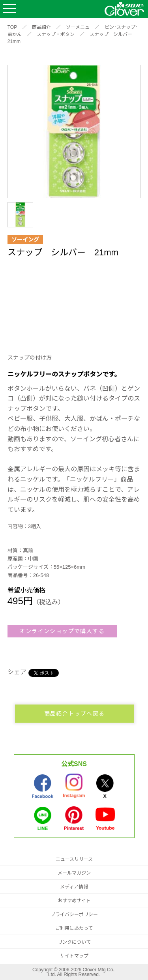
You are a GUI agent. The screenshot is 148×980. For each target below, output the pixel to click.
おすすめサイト (74, 901)
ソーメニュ (78, 27)
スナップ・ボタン (56, 34)
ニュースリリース (74, 859)
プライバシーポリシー (74, 914)
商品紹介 (41, 27)
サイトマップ (74, 956)
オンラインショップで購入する (62, 631)
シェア (17, 672)
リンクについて (74, 942)
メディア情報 (74, 887)
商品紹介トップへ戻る (75, 714)
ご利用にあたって (74, 928)
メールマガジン (74, 873)
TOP (12, 27)
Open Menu (9, 9)
